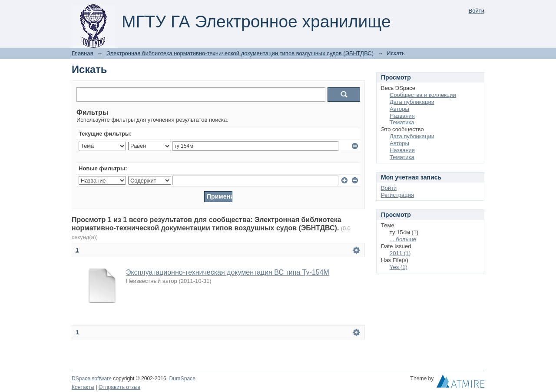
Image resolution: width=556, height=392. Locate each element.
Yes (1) (399, 267)
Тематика (402, 122)
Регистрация (397, 195)
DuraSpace (182, 379)
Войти (477, 11)
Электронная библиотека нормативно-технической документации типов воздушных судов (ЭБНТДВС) (240, 53)
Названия (402, 116)
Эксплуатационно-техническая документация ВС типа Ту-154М (228, 272)
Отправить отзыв (119, 387)
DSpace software (92, 379)
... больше (403, 239)
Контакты (83, 387)
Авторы (399, 109)
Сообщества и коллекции (423, 95)
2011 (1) (400, 253)
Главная (82, 53)
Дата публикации (412, 102)
